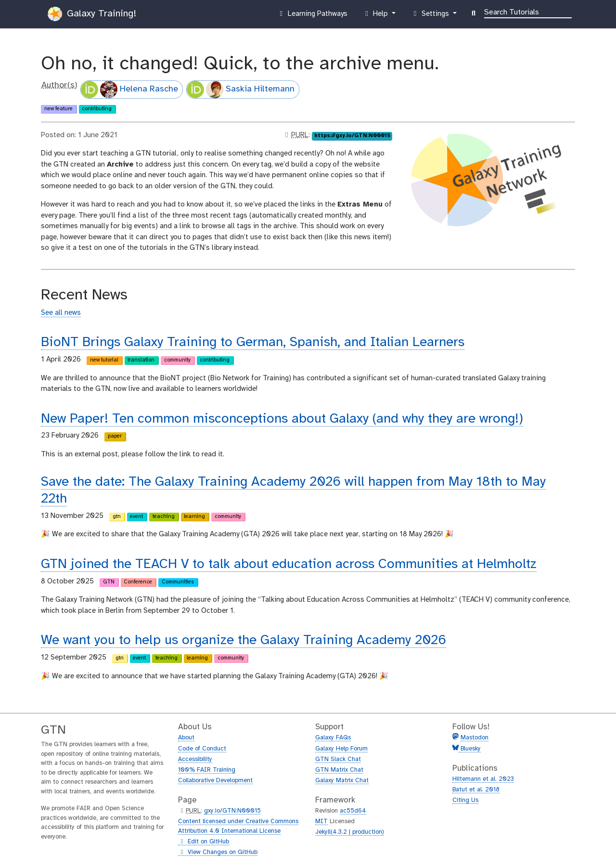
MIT (321, 821)
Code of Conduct (202, 749)
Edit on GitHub (204, 842)
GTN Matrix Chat (339, 770)
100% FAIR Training (207, 770)
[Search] (528, 12)
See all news (61, 313)
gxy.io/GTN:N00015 (232, 811)
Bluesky (470, 749)
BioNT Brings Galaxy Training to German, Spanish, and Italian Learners (253, 343)
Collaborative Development (215, 781)
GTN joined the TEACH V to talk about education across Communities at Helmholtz (289, 564)
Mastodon (475, 738)
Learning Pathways (312, 16)
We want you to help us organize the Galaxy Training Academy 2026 (244, 640)
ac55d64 (353, 811)
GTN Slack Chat (338, 759)
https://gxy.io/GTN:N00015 (352, 136)
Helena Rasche (129, 90)
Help (376, 16)
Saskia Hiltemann (241, 90)
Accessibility (195, 759)
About (186, 738)
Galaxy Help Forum (341, 749)
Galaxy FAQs (333, 738)
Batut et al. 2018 (476, 790)
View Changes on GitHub (218, 853)
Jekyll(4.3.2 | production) (350, 832)
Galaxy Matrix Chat (342, 781)
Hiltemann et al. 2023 (483, 779)
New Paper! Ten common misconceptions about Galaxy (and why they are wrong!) (282, 419)
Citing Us (465, 800)
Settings (431, 16)
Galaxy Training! (92, 14)
